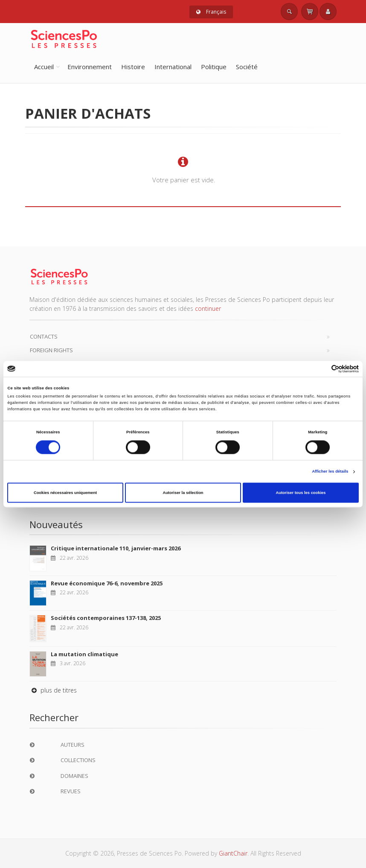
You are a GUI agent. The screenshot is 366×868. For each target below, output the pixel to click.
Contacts (44, 336)
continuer (208, 308)
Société (247, 67)
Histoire (133, 67)
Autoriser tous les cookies (301, 493)
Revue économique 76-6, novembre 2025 (107, 583)
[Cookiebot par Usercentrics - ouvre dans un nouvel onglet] (321, 369)
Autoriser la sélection (183, 493)
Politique (214, 67)
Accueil (44, 67)
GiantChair (233, 853)
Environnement (90, 67)
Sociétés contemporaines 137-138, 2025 (106, 618)
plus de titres (53, 690)
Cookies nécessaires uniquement (65, 493)
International (173, 67)
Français (211, 12)
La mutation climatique (84, 654)
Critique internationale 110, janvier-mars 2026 (116, 548)
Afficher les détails (330, 472)
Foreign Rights (51, 350)
